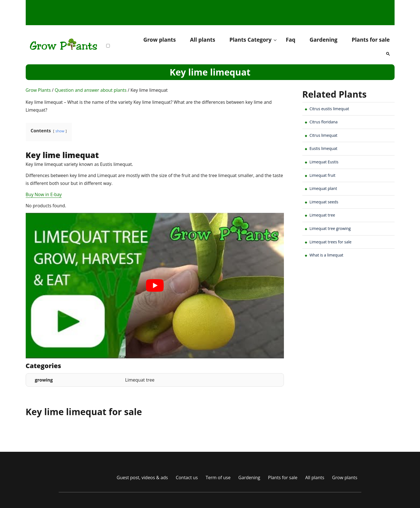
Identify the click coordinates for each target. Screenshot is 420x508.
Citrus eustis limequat (329, 109)
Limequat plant (323, 188)
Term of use (218, 478)
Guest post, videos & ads (142, 478)
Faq (291, 40)
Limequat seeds (324, 202)
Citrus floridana (324, 122)
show (60, 131)
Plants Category (251, 40)
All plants (203, 40)
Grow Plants (38, 90)
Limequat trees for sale (331, 242)
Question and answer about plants (91, 90)
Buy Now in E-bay (44, 194)
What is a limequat (327, 255)
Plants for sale (371, 40)
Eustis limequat (324, 148)
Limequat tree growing (330, 228)
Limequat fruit (323, 175)
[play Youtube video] (155, 286)
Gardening (324, 40)
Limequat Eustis (324, 162)
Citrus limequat (324, 135)
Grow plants (160, 40)
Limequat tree (322, 215)
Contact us (187, 478)
